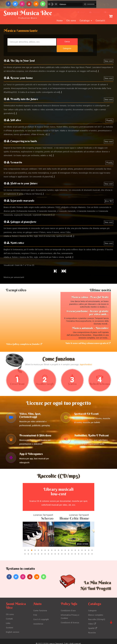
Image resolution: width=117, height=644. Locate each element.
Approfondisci (86, 358)
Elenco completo (96, 611)
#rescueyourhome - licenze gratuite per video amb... (88, 306)
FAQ (35, 611)
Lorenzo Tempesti (56, 639)
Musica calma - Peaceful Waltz (90, 291)
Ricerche (92, 628)
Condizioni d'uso (68, 606)
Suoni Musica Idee (29, 14)
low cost (109, 54)
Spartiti (93, 624)
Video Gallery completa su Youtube (24, 338)
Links (8, 619)
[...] (97, 65)
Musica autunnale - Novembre (90, 321)
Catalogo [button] (86, 21)
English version (13, 627)
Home (60, 21)
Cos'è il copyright (41, 615)
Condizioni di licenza (70, 618)
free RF (109, 194)
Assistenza (38, 619)
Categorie (92, 606)
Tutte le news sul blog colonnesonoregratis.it (88, 337)
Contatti (100, 21)
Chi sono (71, 21)
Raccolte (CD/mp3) (97, 615)
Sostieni (10, 623)
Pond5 (109, 114)
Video (92, 619)
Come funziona (40, 606)
